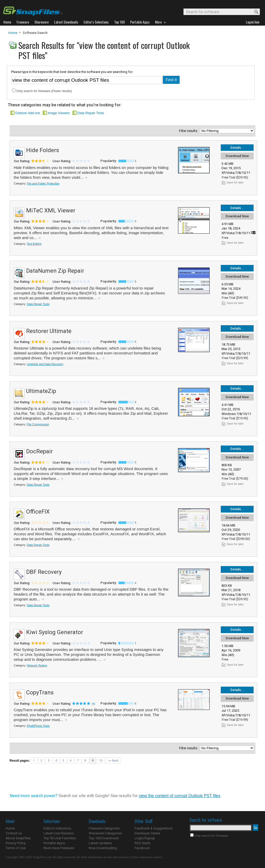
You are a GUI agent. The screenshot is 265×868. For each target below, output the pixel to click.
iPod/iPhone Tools (38, 726)
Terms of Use (16, 848)
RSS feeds (142, 843)
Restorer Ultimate (49, 331)
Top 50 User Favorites (60, 838)
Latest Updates (100, 843)
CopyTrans (40, 692)
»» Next (113, 761)
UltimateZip (41, 391)
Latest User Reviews (59, 833)
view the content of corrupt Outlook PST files (179, 796)
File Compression (38, 424)
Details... (237, 148)
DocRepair (39, 451)
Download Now (237, 156)
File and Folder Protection (43, 183)
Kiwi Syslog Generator (55, 632)
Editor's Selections (57, 828)
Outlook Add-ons (28, 113)
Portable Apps (54, 843)
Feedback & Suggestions (154, 828)
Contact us (14, 833)
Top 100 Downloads (104, 838)
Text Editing (34, 244)
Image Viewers (59, 113)
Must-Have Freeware (59, 848)
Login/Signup (145, 838)
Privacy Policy (16, 843)
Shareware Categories (105, 833)
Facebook (142, 848)
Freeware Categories (104, 828)
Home (13, 33)
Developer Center (147, 833)
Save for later (235, 182)
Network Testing (37, 665)
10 (101, 761)
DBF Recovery (44, 572)
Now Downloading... (104, 848)
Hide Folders (43, 150)
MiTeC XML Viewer (51, 210)
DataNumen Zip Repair (55, 271)
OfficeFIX (38, 512)
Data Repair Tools (91, 113)
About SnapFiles (18, 838)
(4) (93, 704)
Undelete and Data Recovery (45, 364)
